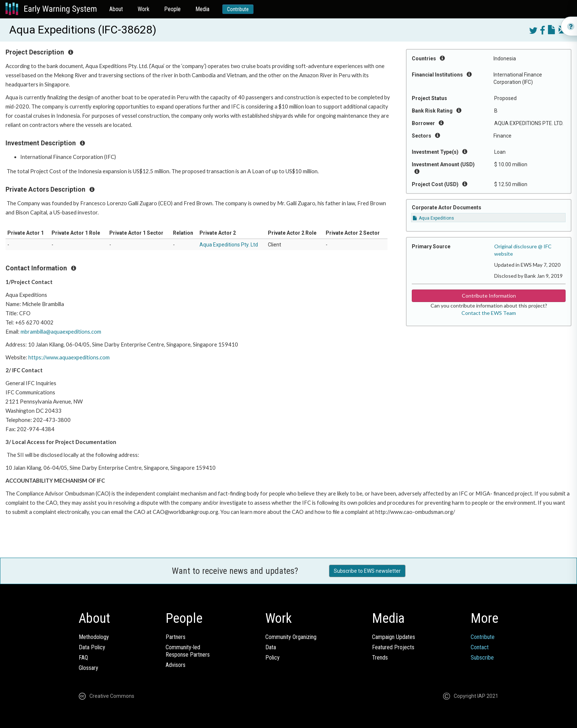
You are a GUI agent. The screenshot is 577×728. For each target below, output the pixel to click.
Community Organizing (291, 637)
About (116, 9)
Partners (176, 637)
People (172, 9)
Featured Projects (393, 647)
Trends (380, 658)
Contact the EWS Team (489, 313)
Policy (272, 658)
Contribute (238, 9)
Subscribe (482, 658)
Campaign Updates (394, 637)
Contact (480, 647)
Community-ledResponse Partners (188, 651)
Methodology (94, 637)
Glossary (89, 668)
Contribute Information (489, 296)
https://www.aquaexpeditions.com (70, 357)
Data (271, 647)
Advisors (176, 665)
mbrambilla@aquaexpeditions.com (61, 332)
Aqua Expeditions (433, 218)
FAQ (83, 658)
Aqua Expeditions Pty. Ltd (229, 245)
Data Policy (92, 647)
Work (144, 9)
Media (202, 9)
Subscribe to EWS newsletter (367, 571)
